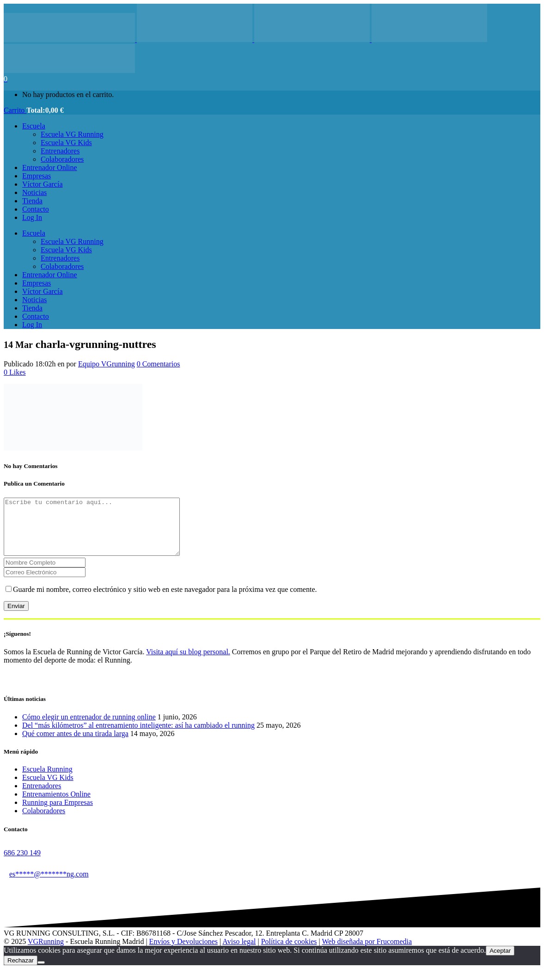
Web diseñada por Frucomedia (367, 953)
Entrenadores (42, 797)
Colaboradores (44, 822)
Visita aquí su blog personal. (188, 663)
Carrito (15, 110)
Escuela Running (47, 780)
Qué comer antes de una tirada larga (75, 745)
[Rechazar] (41, 974)
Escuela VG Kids (48, 788)
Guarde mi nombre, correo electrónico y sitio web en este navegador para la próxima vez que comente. (165, 600)
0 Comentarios (159, 364)
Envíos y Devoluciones (183, 953)
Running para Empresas (58, 813)
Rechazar (21, 971)
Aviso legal (239, 953)
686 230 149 (22, 864)
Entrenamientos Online (56, 805)
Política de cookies (289, 953)
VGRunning (46, 953)
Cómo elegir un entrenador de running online (89, 728)
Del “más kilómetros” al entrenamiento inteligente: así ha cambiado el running (138, 736)
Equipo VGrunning (107, 364)
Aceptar (500, 962)
